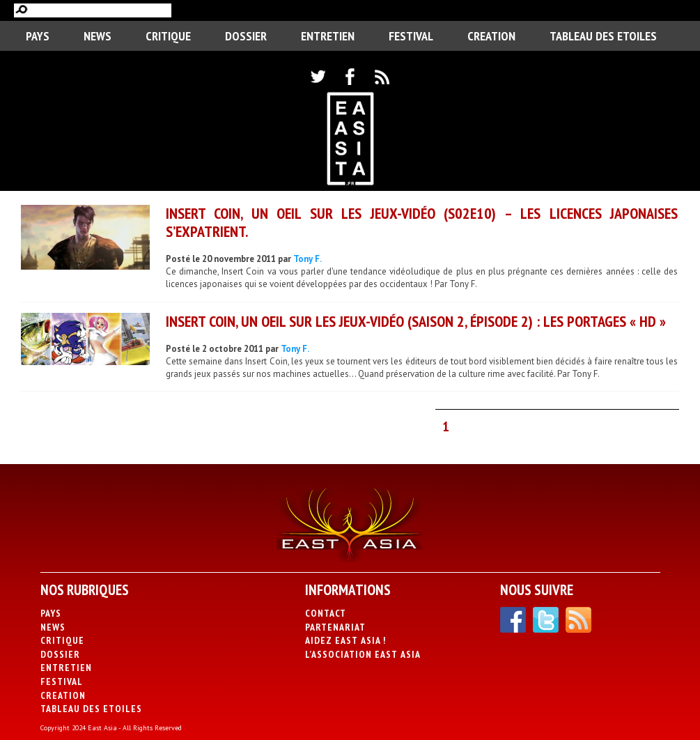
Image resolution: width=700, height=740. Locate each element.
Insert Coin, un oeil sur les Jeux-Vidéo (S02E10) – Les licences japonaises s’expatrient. (422, 222)
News (98, 36)
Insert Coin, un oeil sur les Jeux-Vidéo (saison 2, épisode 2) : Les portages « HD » (416, 321)
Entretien (328, 36)
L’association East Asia (363, 654)
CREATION (491, 36)
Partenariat (335, 627)
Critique (168, 36)
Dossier (246, 36)
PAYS (38, 36)
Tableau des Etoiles (603, 36)
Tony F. (308, 259)
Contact (326, 613)
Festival (411, 36)
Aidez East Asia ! (345, 640)
